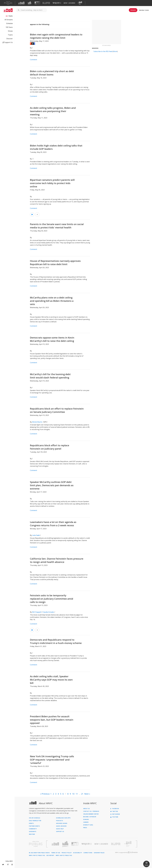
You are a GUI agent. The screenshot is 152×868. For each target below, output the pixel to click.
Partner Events (34, 826)
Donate (133, 10)
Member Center (144, 10)
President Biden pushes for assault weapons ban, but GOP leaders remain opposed (52, 720)
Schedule (9, 23)
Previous (46, 794)
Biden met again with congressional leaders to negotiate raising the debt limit (56, 36)
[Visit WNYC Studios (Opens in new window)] (37, 3)
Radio (11, 16)
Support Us (8, 42)
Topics (10, 35)
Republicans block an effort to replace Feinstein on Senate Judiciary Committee (57, 410)
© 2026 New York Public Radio (39, 853)
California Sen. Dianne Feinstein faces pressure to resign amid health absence (57, 560)
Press (85, 828)
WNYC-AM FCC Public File (64, 855)
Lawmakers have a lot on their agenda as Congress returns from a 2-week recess (53, 524)
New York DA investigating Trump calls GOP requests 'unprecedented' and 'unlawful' (52, 760)
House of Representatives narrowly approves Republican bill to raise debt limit (55, 263)
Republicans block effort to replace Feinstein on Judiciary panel (50, 447)
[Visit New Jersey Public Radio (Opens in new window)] (116, 844)
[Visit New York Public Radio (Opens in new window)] (36, 844)
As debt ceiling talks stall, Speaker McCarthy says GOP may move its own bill (51, 680)
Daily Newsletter (35, 821)
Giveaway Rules (99, 853)
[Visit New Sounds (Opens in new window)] (69, 3)
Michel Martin (37, 422)
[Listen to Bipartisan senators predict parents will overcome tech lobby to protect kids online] (32, 214)
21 (82, 794)
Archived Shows (62, 823)
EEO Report (50, 855)
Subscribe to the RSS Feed (103, 51)
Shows (10, 31)
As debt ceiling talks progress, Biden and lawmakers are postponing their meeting (53, 111)
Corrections (88, 853)
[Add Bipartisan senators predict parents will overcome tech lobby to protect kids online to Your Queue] (37, 214)
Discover (10, 39)
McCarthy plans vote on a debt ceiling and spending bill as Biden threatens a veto (52, 301)
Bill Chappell (37, 612)
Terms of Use (56, 853)
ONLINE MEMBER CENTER (91, 814)
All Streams (9, 20)
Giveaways (33, 832)
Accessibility (78, 853)
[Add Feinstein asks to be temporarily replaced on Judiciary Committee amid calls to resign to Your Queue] (37, 630)
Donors (86, 820)
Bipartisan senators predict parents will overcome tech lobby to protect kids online (52, 183)
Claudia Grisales (48, 612)
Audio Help (60, 829)
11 (77, 794)
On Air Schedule (35, 818)
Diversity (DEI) (88, 825)
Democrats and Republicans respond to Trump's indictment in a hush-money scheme (56, 641)
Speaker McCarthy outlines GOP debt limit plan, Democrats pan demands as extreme (52, 485)
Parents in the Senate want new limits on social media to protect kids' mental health (57, 226)
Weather (32, 834)
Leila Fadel (36, 535)
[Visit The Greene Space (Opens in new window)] (80, 3)
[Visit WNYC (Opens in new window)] (21, 3)
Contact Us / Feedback (91, 811)
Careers (86, 822)
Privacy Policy (67, 853)
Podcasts (60, 821)
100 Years (9, 27)
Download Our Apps (63, 818)
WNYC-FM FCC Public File (37, 855)
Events (31, 823)
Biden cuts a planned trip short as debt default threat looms (52, 73)
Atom (115, 51)
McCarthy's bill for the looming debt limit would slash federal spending (50, 376)
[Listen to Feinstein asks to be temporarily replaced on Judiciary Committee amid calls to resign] (32, 630)
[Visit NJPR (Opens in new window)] (46, 3)
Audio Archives (61, 826)
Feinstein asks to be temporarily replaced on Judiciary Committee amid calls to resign (52, 599)
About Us (87, 809)
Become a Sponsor (90, 817)
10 (73, 794)
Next (86, 794)
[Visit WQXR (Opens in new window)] (57, 3)
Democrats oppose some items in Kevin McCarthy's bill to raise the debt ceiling (52, 339)
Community (33, 829)
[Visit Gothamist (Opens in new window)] (30, 3)
